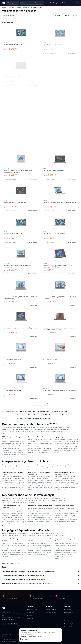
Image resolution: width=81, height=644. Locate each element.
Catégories (11, 7)
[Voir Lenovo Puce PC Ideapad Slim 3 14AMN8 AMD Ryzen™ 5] (60, 385)
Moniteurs (30, 616)
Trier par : (66, 15)
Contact (66, 621)
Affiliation (67, 618)
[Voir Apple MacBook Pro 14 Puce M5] (60, 103)
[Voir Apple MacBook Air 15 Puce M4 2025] (60, 134)
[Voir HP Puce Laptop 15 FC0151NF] (21, 354)
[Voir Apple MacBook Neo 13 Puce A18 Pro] (60, 71)
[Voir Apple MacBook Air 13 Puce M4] (21, 103)
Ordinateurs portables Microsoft (58, 415)
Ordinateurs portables (33, 610)
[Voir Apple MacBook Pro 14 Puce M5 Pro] (21, 71)
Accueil (4, 7)
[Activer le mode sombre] (77, 3)
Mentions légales (69, 624)
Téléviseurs (30, 619)
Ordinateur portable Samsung (41, 418)
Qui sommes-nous (69, 610)
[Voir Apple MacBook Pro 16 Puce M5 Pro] (60, 166)
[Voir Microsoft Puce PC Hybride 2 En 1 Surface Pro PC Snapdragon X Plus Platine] (60, 260)
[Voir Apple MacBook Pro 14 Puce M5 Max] (21, 197)
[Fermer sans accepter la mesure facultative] (59, 631)
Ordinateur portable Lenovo (41, 411)
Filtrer (57, 15)
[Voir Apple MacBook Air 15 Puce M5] (60, 40)
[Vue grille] (76, 15)
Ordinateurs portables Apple (59, 411)
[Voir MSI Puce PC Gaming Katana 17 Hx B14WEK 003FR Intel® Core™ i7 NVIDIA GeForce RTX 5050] (60, 323)
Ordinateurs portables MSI (23, 415)
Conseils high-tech (51, 610)
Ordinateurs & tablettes (22, 7)
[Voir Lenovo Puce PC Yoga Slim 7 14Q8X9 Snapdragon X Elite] (21, 323)
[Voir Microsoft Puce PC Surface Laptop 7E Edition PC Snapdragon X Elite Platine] (21, 166)
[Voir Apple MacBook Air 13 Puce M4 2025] (60, 229)
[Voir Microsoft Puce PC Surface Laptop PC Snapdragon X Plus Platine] (60, 197)
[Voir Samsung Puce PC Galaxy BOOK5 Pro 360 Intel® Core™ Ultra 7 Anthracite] (21, 292)
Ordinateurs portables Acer (23, 418)
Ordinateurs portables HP (40, 415)
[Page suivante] (48, 403)
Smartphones (30, 613)
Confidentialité (68, 627)
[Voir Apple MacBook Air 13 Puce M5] (21, 40)
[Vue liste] (73, 15)
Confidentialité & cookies (35, 636)
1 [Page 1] (40, 403)
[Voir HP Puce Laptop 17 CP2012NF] (21, 385)
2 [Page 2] (44, 403)
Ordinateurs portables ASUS (24, 411)
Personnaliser (24, 636)
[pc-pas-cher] (4, 3)
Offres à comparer (51, 613)
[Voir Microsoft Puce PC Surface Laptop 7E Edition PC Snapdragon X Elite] (21, 260)
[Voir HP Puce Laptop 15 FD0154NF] (60, 354)
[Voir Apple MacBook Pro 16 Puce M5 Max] (21, 134)
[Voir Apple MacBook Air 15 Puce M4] (21, 229)
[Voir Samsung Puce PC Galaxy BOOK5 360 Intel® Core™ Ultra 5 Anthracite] (60, 292)
